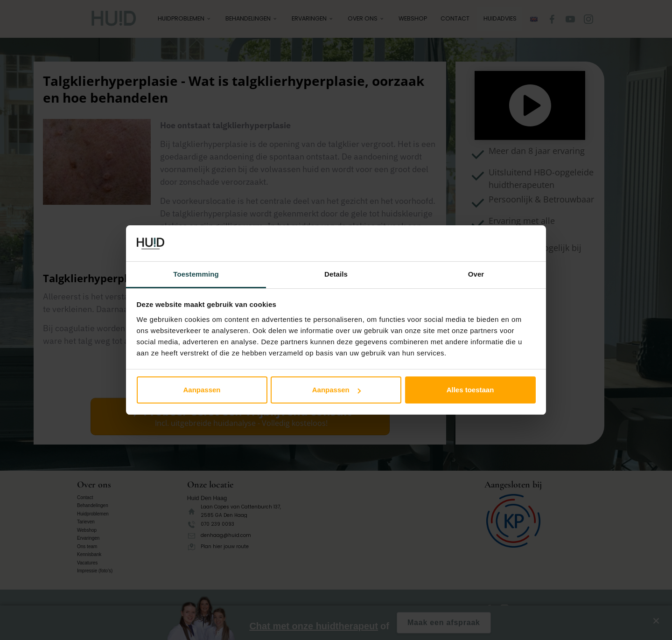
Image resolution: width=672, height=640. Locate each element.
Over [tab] (476, 274)
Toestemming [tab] (196, 274)
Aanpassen (202, 390)
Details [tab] (336, 274)
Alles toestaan (470, 390)
